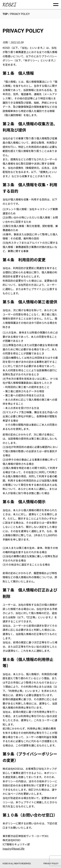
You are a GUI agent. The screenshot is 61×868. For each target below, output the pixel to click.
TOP (5, 14)
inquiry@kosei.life (14, 849)
